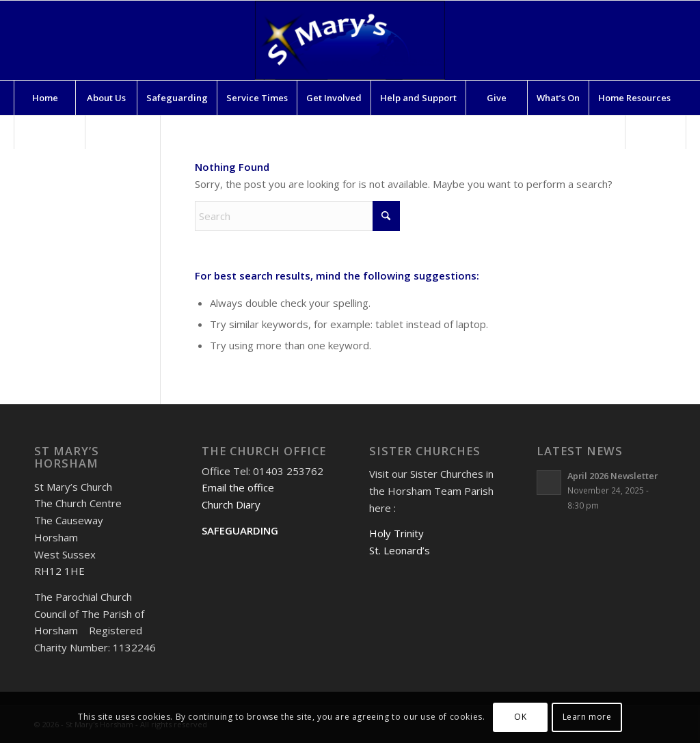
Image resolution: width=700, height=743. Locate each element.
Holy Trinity (396, 533)
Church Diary (231, 504)
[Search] (656, 132)
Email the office (238, 487)
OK (520, 717)
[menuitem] (44, 98)
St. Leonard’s (400, 550)
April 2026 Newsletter (612, 476)
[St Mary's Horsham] (350, 40)
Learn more (587, 717)
